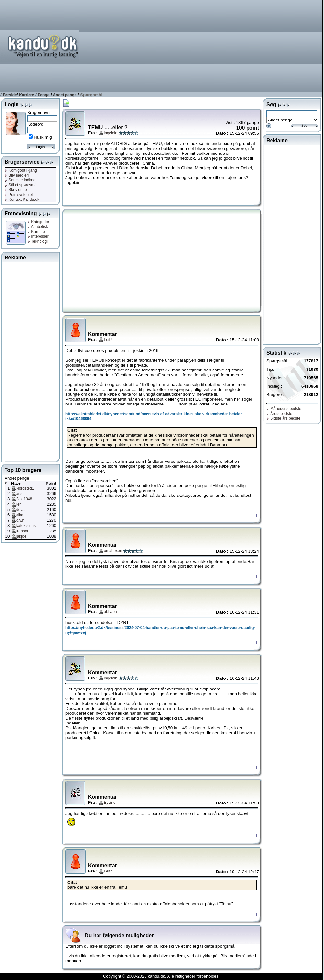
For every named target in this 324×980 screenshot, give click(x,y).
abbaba (110, 612)
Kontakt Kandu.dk (22, 199)
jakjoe (21, 536)
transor (22, 531)
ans (19, 494)
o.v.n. (21, 520)
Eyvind (110, 803)
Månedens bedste (284, 409)
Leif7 (108, 340)
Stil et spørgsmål (21, 185)
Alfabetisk (38, 227)
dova (20, 510)
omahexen (113, 551)
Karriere (27, 95)
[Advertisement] (233, 46)
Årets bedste (279, 414)
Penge (43, 95)
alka (20, 515)
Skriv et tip (16, 190)
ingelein (111, 133)
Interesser (38, 236)
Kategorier (38, 222)
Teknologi (37, 241)
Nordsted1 (25, 488)
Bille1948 (24, 499)
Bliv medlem (17, 175)
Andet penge (65, 95)
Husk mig (43, 137)
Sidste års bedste (283, 418)
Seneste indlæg (20, 180)
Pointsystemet (19, 195)
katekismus (26, 526)
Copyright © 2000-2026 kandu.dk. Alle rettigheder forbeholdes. (161, 976)
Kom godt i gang (21, 170)
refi (19, 504)
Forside (10, 95)
